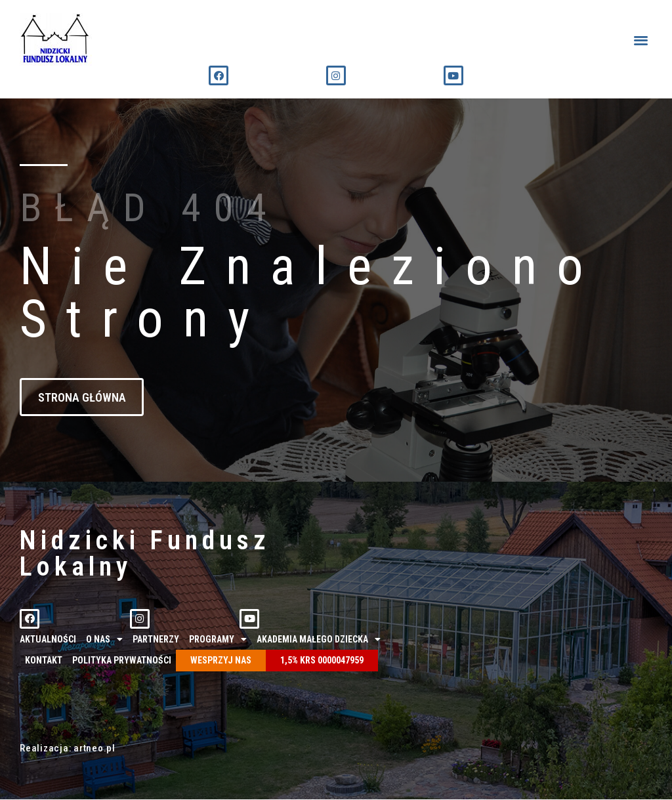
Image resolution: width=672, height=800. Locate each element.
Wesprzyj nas (221, 661)
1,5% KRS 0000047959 (322, 661)
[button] (641, 40)
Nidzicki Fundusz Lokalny (145, 554)
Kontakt (44, 661)
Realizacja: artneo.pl (68, 749)
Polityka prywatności (122, 661)
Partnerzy (156, 639)
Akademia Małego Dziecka (319, 640)
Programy (218, 640)
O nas (104, 640)
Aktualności (48, 639)
